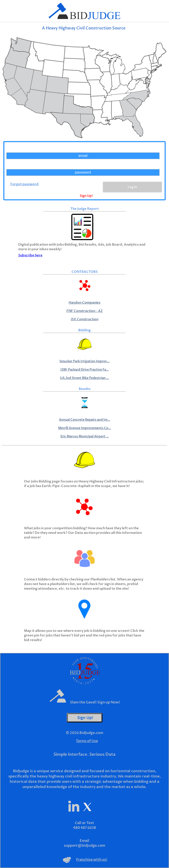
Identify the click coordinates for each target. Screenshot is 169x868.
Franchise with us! (92, 860)
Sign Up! (86, 196)
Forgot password (24, 184)
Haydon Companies (84, 303)
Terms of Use (87, 741)
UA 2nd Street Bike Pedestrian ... (84, 378)
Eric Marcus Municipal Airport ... (85, 436)
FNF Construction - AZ (85, 311)
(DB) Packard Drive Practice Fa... (84, 370)
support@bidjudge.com (84, 846)
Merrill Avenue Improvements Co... (84, 428)
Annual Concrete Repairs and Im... (84, 420)
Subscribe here (30, 255)
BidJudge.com (91, 733)
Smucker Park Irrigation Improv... (84, 361)
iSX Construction (85, 319)
